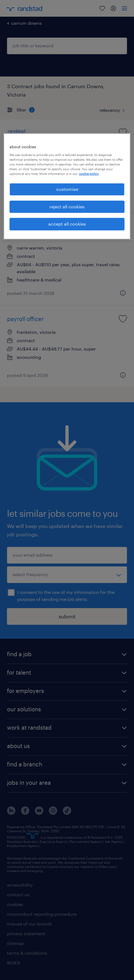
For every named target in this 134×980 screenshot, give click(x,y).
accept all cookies (67, 224)
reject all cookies (67, 207)
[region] (67, 186)
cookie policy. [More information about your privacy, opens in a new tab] (89, 174)
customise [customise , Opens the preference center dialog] (67, 189)
